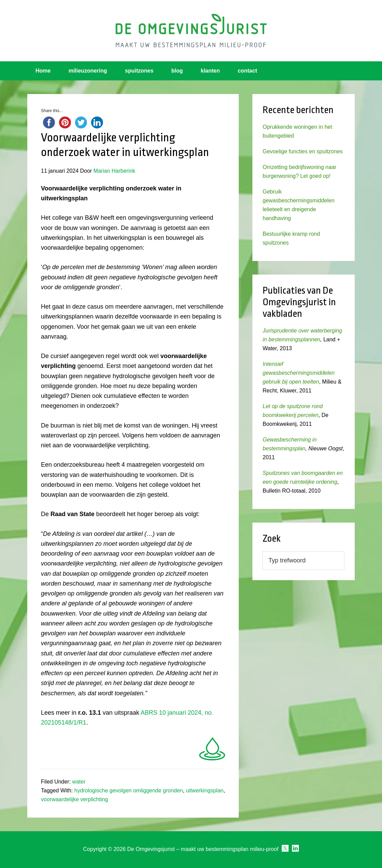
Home (43, 71)
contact (247, 71)
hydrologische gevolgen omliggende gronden (129, 790)
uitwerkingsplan (205, 790)
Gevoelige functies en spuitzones (303, 151)
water (79, 782)
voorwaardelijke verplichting (75, 799)
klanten (210, 71)
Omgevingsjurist (191, 31)
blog (177, 71)
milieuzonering (88, 71)
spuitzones (139, 71)
